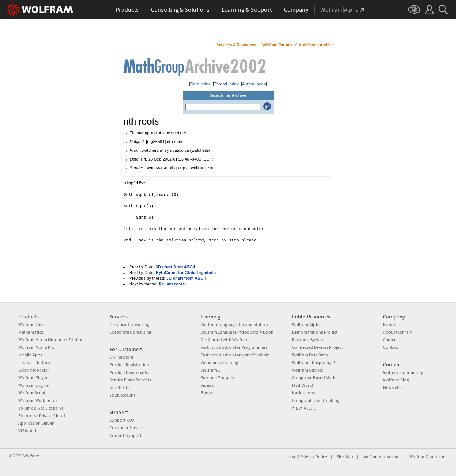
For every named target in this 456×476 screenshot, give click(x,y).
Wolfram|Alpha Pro (36, 347)
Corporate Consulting (130, 332)
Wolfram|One (31, 324)
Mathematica (31, 332)
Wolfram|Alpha (306, 324)
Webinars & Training (219, 362)
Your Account (122, 395)
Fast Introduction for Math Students (235, 355)
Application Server (36, 423)
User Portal (120, 387)
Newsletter (393, 387)
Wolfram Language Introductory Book (237, 332)
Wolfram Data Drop (310, 355)
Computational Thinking (316, 400)
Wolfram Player (33, 377)
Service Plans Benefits (130, 380)
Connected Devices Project (317, 347)
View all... (30, 431)
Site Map (345, 456)
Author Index (254, 84)
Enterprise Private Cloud (42, 415)
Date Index (200, 84)
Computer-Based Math (314, 377)
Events (389, 324)
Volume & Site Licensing (41, 408)
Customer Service (126, 428)
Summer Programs (218, 377)
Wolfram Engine (33, 385)
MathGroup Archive (316, 45)
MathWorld (302, 385)
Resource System (308, 340)
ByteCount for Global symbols (186, 273)
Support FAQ (122, 420)
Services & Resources (236, 45)
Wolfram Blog (396, 380)
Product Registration (129, 365)
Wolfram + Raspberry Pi (314, 362)
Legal (291, 456)
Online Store (121, 357)
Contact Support (125, 435)
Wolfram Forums (277, 45)
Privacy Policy (314, 456)
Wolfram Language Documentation (234, 324)
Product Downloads (129, 372)
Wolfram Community (403, 372)
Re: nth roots (172, 284)
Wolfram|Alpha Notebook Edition (50, 340)
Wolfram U (211, 370)
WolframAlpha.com (381, 456)
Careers (390, 340)
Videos (207, 385)
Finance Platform (35, 362)
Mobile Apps (30, 355)
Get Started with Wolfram (225, 340)
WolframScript (32, 393)
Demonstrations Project (315, 332)
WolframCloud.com (428, 456)
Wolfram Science (308, 370)
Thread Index (226, 84)
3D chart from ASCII (176, 267)
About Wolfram (398, 332)
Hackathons (303, 393)
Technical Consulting (129, 324)
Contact (391, 347)
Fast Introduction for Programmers (234, 347)
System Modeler (34, 370)
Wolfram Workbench (38, 400)
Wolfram (31, 456)
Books (207, 393)
